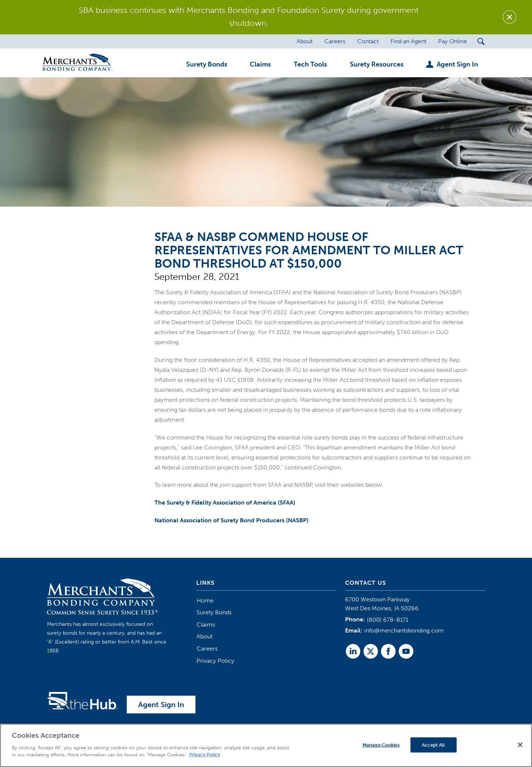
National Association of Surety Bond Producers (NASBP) (231, 520)
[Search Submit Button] (481, 41)
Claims (206, 625)
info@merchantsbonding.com (404, 630)
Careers (207, 649)
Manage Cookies (381, 745)
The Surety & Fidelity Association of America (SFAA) (225, 503)
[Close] (520, 745)
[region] (266, 745)
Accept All (433, 745)
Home (205, 600)
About (204, 636)
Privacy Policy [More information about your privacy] (205, 755)
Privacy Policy (215, 661)
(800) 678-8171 (388, 620)
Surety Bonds (214, 612)
